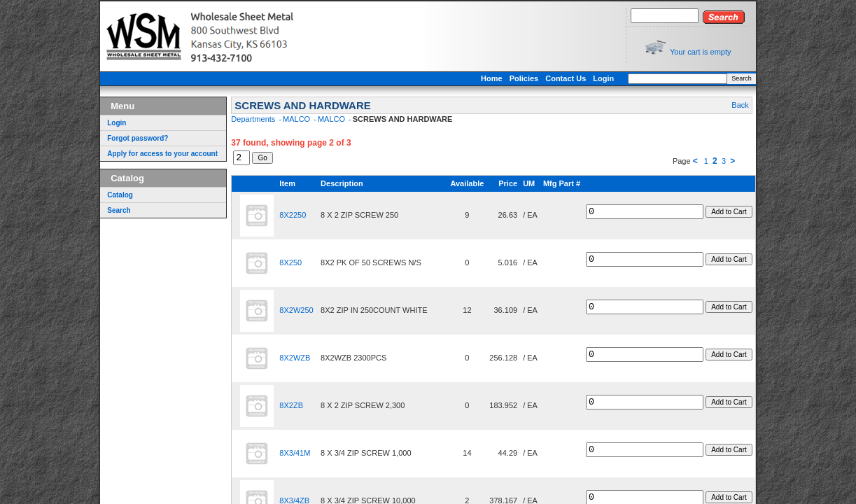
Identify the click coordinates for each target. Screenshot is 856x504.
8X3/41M (280, 455)
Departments (239, 119)
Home (507, 78)
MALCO (283, 119)
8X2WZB (280, 360)
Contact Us (581, 78)
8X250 (276, 265)
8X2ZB (276, 407)
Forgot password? (123, 138)
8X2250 (278, 217)
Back (755, 105)
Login (619, 78)
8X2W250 (281, 312)
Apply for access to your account (148, 154)
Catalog (105, 195)
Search (757, 78)
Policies (539, 78)
